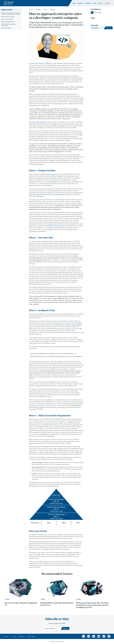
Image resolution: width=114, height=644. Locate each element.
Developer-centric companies (38, 122)
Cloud (45, 9)
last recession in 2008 (42, 63)
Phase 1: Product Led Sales (8, 17)
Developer (38, 9)
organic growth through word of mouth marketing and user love (52, 194)
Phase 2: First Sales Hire (7, 19)
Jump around (7, 10)
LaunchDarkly (52, 182)
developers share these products (57, 226)
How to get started (6, 28)
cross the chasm (34, 84)
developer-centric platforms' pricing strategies (68, 325)
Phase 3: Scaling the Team (8, 22)
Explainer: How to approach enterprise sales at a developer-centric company (11, 14)
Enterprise (52, 9)
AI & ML (7, 599)
